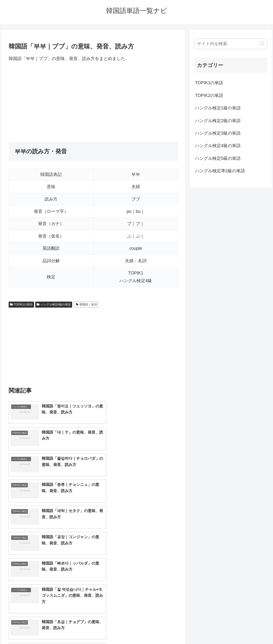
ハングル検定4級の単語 (54, 304)
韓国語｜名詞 (86, 304)
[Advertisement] (93, 102)
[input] (231, 44)
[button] (262, 44)
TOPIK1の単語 (21, 304)
